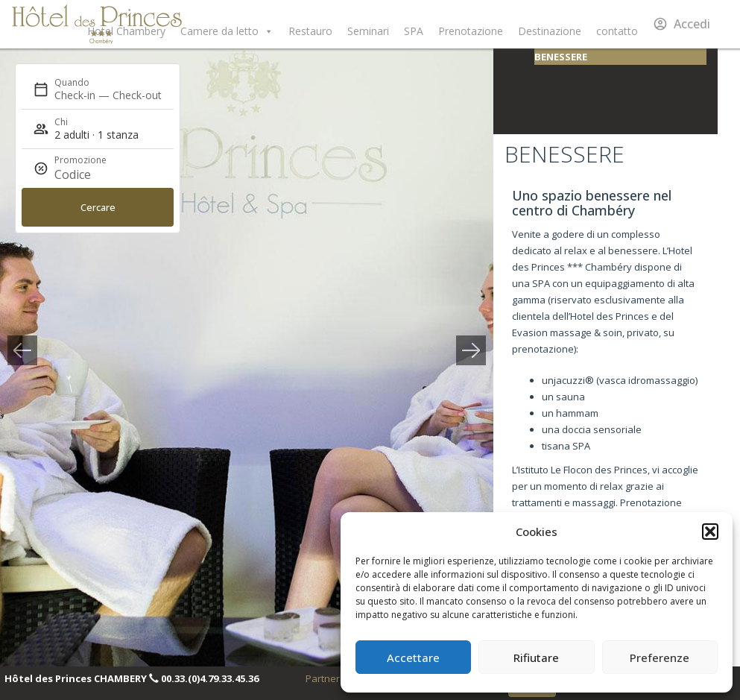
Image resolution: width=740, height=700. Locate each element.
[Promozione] (90, 174)
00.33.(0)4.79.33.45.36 (210, 678)
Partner (323, 678)
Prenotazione (471, 31)
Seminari (368, 31)
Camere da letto (227, 31)
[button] (710, 532)
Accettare (413, 658)
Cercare (98, 207)
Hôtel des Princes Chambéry (97, 24)
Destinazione (550, 31)
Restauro (310, 31)
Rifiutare (536, 658)
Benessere (561, 57)
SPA (414, 31)
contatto (617, 31)
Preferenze (660, 658)
